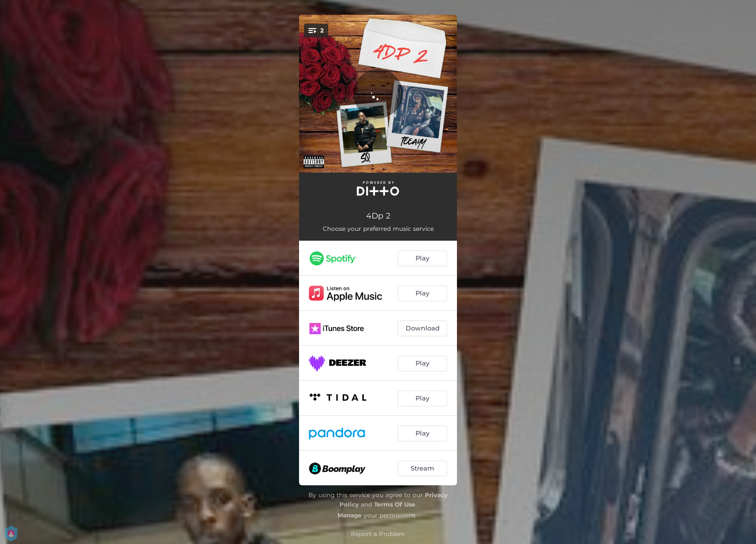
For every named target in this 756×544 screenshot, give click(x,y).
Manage (350, 515)
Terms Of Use (395, 504)
